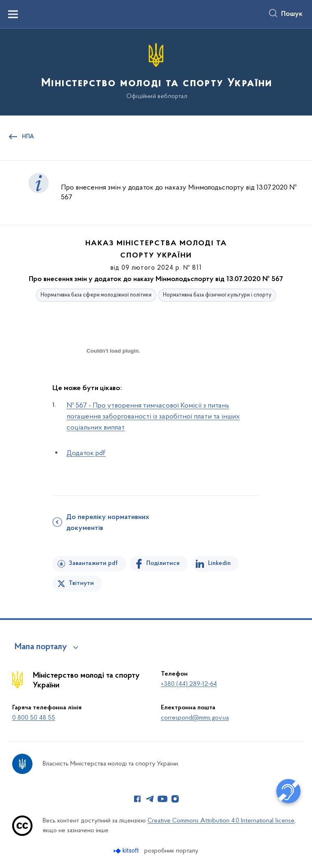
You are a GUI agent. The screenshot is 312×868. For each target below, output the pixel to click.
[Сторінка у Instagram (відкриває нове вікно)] (175, 799)
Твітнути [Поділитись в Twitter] (81, 583)
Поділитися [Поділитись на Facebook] (163, 563)
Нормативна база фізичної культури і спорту (217, 295)
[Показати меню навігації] (13, 14)
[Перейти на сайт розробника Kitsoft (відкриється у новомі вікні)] (127, 851)
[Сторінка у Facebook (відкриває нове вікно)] (137, 799)
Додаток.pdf (86, 453)
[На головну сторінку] (156, 71)
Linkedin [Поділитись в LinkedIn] (219, 563)
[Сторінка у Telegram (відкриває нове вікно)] (150, 799)
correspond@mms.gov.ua (195, 718)
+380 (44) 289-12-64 (189, 684)
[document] (113, 379)
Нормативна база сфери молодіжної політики (96, 295)
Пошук (292, 14)
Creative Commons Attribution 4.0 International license (221, 821)
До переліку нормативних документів (108, 523)
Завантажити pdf (93, 563)
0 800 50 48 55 (34, 718)
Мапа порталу (41, 647)
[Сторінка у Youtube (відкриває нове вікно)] (162, 799)
